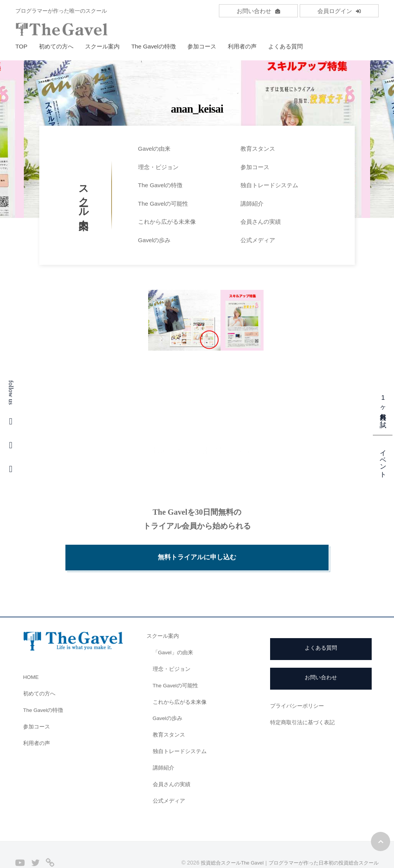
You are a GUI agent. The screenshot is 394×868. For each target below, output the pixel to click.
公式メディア (258, 240)
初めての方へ (56, 46)
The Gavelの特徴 (154, 46)
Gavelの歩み (154, 240)
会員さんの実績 (261, 222)
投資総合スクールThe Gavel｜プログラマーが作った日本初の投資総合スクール (282, 842)
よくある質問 (285, 46)
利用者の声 (242, 46)
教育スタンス (258, 149)
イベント (383, 460)
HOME (32, 656)
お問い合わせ (258, 11)
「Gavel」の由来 (175, 632)
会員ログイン (339, 11)
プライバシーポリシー (299, 685)
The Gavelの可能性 (163, 204)
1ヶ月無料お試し (383, 409)
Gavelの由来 (154, 149)
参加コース (202, 46)
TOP (21, 46)
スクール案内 (102, 46)
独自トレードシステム (269, 185)
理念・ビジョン (158, 167)
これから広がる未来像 (167, 222)
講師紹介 (252, 204)
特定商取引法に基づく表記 (305, 701)
